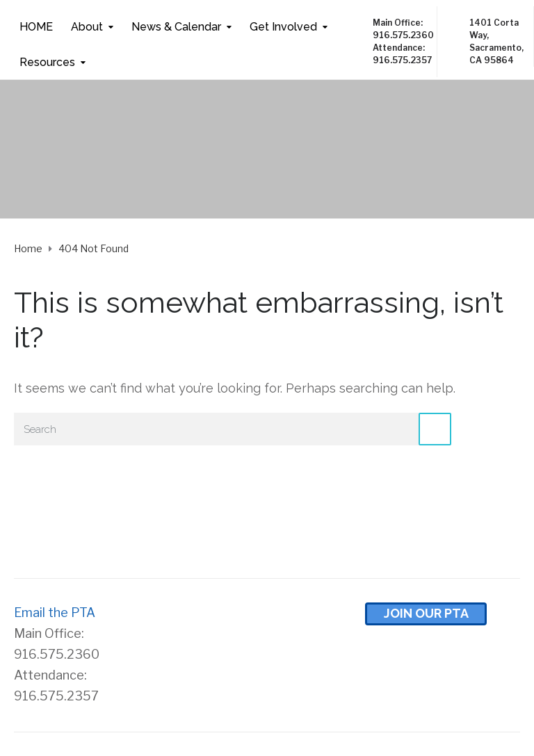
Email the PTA (55, 613)
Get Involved (283, 27)
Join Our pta (426, 613)
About (87, 27)
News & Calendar (176, 27)
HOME (36, 27)
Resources (47, 62)
